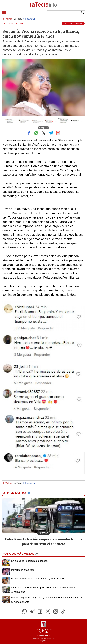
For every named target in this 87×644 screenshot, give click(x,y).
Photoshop (30, 19)
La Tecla (18, 19)
